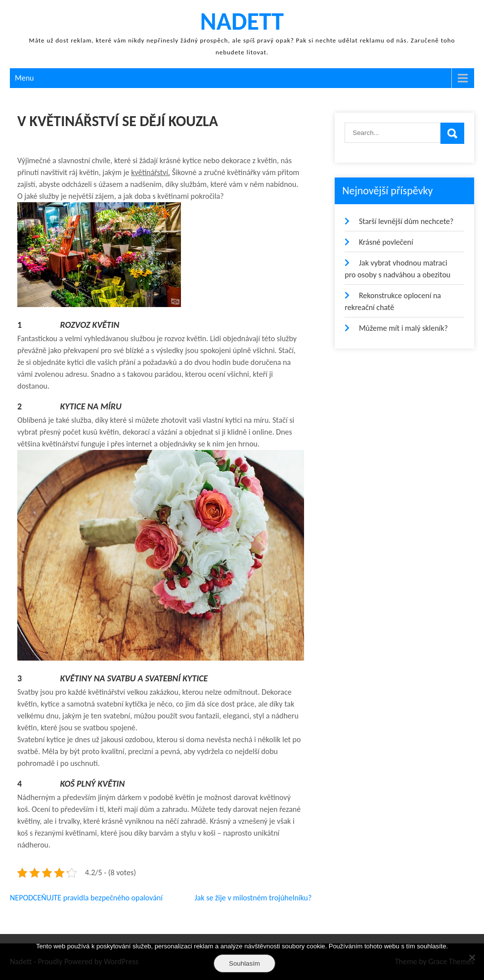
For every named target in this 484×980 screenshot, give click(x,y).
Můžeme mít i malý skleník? (403, 328)
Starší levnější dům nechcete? (406, 221)
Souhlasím (244, 963)
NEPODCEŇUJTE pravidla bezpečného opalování (86, 898)
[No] (472, 957)
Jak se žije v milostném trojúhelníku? (253, 898)
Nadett (242, 21)
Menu (24, 78)
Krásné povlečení (386, 242)
